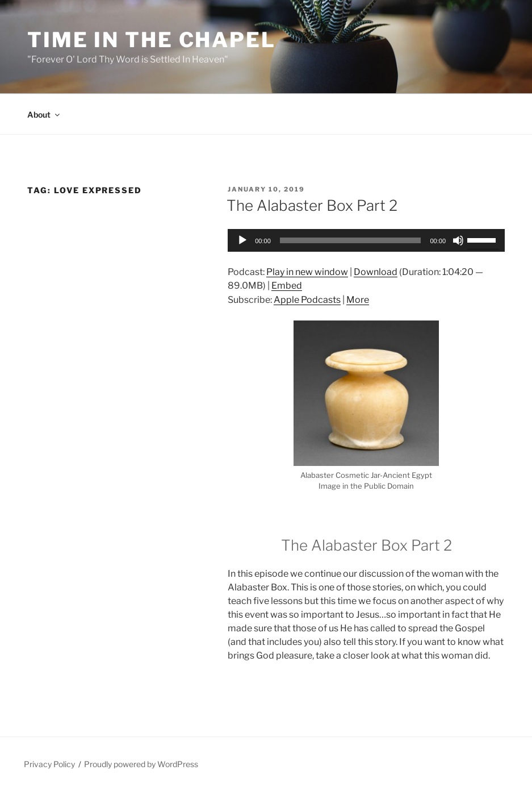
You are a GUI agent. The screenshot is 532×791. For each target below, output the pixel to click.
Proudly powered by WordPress (141, 764)
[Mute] (458, 240)
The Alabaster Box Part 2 (312, 205)
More (358, 300)
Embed (287, 286)
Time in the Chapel (152, 40)
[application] (366, 240)
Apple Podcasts (307, 300)
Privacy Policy (49, 764)
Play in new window (307, 272)
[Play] (242, 240)
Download (376, 272)
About (44, 115)
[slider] (351, 240)
